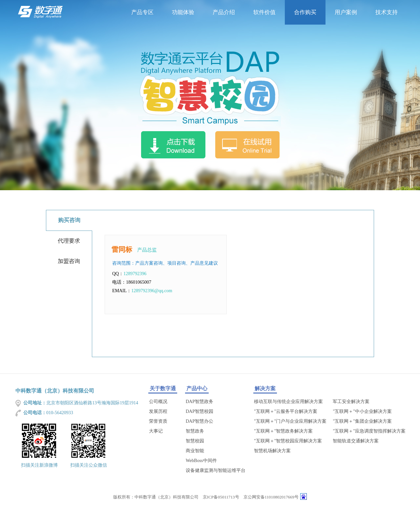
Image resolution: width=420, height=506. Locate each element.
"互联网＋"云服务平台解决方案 (286, 411)
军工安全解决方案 (351, 402)
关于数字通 (163, 388)
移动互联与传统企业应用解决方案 (288, 402)
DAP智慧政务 (199, 402)
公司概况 (158, 402)
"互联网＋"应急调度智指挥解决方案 (369, 431)
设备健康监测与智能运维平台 (216, 470)
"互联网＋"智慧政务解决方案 (283, 431)
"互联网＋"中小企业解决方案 (362, 411)
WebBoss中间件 (201, 461)
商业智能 (195, 451)
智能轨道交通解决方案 (356, 441)
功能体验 (183, 12)
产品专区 (142, 12)
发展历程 (158, 411)
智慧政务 (195, 431)
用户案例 (346, 12)
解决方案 (265, 388)
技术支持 (387, 12)
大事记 (156, 431)
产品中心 (197, 388)
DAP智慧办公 (199, 421)
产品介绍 (224, 12)
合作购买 (305, 12)
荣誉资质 (158, 421)
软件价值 (264, 12)
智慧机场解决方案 (272, 451)
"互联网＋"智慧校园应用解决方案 (288, 441)
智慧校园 (195, 441)
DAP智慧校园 (199, 411)
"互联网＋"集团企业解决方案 (362, 421)
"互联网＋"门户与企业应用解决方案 (290, 421)
